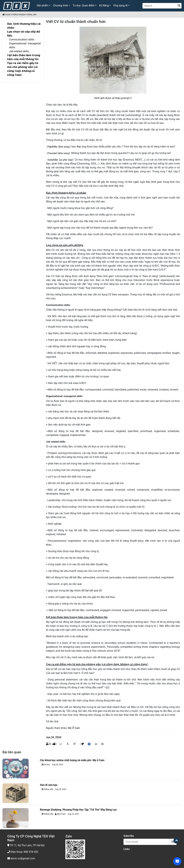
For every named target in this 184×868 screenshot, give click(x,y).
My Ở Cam (74, 728)
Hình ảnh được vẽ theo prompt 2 (113, 98)
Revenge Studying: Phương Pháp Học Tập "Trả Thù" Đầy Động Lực (78, 810)
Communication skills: (22, 40)
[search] (179, 6)
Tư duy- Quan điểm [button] (84, 5)
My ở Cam (61, 814)
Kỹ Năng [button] (104, 5)
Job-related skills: (19, 51)
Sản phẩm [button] (43, 5)
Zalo (69, 836)
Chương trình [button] (61, 5)
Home (6, 15)
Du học (46, 765)
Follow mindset (19, 15)
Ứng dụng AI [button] (120, 5)
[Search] (162, 6)
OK (173, 842)
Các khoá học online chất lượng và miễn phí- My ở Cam (72, 760)
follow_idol (32, 15)
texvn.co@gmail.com (21, 858)
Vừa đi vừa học (49, 785)
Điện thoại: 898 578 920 (23, 852)
